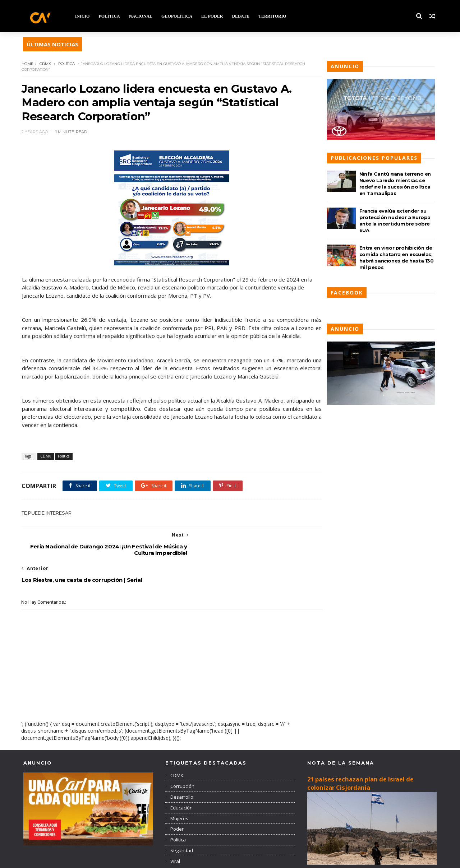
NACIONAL (142, 16)
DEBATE (242, 16)
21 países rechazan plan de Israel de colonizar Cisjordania (360, 758)
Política (68, 64)
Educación (181, 782)
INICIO (84, 16)
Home (29, 64)
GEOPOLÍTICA (178, 16)
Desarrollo (181, 771)
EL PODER (213, 16)
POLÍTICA (111, 16)
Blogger (135, 859)
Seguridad (181, 825)
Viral (175, 835)
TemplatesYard (76, 859)
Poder (176, 803)
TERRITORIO (273, 16)
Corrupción (182, 760)
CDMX (47, 64)
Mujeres (179, 793)
